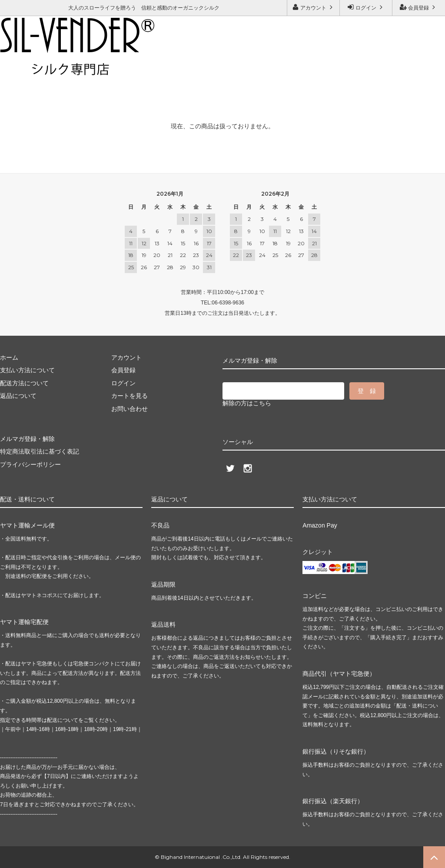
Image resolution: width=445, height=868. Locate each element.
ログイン (366, 7)
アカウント (314, 7)
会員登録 (419, 7)
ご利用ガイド (20, 68)
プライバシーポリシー (30, 464)
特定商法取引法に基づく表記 (40, 451)
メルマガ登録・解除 (128, 68)
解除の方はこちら (247, 403)
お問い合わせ (69, 68)
